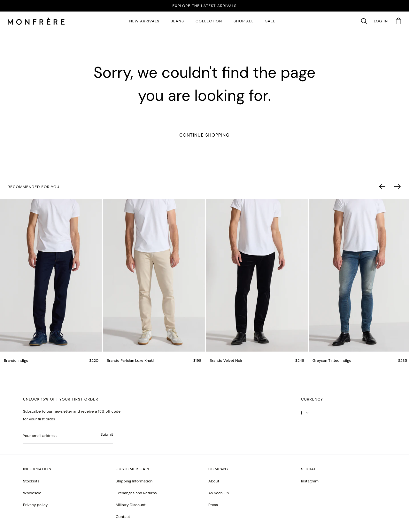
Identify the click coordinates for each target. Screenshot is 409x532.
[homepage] (36, 21)
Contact (123, 517)
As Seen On (219, 493)
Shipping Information (134, 481)
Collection (209, 21)
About (214, 481)
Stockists (31, 481)
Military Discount (131, 505)
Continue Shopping (204, 135)
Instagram (310, 481)
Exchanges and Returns (136, 493)
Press (213, 505)
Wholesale (32, 493)
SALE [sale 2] (270, 21)
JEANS (177, 21)
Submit (107, 434)
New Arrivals (144, 21)
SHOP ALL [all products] (244, 21)
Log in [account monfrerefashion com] (381, 21)
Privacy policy (35, 505)
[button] (364, 21)
